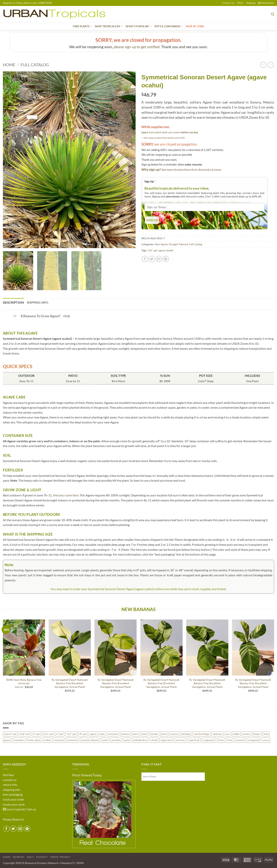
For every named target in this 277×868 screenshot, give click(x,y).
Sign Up (150, 181)
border (170, 250)
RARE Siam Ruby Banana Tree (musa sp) (24, 682)
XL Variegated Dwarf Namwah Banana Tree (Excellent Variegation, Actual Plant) (70, 683)
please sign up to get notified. (137, 47)
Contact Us (228, 3)
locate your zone (14, 804)
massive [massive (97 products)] (59, 740)
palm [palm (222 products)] (105, 740)
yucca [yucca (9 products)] (266, 740)
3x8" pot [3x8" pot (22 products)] (25, 734)
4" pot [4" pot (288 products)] (36, 734)
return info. (10, 785)
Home (9, 65)
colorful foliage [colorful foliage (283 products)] (201, 734)
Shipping (251, 3)
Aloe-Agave (161, 244)
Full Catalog (35, 65)
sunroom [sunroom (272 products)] (180, 740)
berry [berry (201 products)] (136, 734)
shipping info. (12, 790)
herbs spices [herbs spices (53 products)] (34, 740)
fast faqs (8, 775)
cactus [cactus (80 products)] (174, 734)
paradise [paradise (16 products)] (116, 740)
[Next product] (263, 65)
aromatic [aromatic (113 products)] (113, 734)
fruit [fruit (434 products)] (266, 734)
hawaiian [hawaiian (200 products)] (19, 740)
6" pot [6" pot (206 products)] (60, 734)
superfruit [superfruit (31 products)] (194, 740)
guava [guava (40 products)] (7, 740)
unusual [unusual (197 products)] (240, 740)
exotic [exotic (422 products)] (246, 734)
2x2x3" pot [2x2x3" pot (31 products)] (10, 734)
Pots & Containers (169, 26)
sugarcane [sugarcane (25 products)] (166, 740)
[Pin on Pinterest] (166, 259)
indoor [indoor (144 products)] (48, 740)
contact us (10, 780)
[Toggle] (15, 316)
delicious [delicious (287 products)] (218, 734)
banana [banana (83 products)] (125, 734)
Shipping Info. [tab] (38, 302)
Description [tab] (13, 302)
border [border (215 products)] (154, 734)
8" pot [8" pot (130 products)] (83, 734)
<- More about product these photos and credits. (163, 138)
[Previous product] (271, 65)
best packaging (13, 794)
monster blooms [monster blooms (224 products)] (90, 740)
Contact (42, 857)
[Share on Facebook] (145, 259)
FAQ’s (240, 3)
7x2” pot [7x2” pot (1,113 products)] (71, 734)
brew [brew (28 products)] (164, 734)
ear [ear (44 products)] (228, 734)
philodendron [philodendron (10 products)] (140, 740)
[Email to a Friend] (159, 259)
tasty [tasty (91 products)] (221, 740)
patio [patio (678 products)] (127, 740)
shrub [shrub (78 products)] (154, 740)
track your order (14, 799)
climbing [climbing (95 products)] (186, 734)
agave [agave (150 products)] (93, 734)
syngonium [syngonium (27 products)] (209, 740)
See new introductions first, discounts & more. (191, 169)
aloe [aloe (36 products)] (102, 734)
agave (162, 250)
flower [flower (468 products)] (257, 734)
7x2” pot (152, 250)
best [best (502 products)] (145, 734)
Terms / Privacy (60, 857)
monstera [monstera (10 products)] (73, 740)
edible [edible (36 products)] (236, 734)
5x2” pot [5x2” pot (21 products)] (48, 734)
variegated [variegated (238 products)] (253, 740)
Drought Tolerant (178, 244)
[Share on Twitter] (152, 259)
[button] (266, 3)
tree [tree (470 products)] (230, 740)
